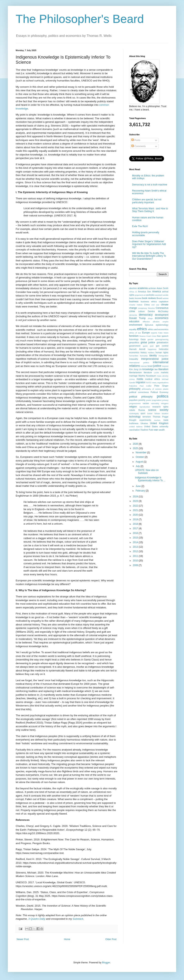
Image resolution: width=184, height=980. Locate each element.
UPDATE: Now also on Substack (147, 471)
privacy (165, 400)
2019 (136, 519)
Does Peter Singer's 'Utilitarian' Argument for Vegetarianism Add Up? (149, 244)
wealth (162, 430)
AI (136, 292)
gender (151, 339)
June (138, 486)
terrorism (147, 417)
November (141, 453)
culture (141, 311)
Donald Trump (137, 318)
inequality (134, 359)
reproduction (145, 407)
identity (153, 356)
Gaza (143, 339)
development (162, 315)
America (157, 292)
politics (163, 396)
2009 (136, 565)
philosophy (135, 389)
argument (139, 295)
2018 (136, 524)
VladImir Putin (147, 430)
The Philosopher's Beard (80, 19)
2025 (136, 448)
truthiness (134, 423)
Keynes (165, 366)
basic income (135, 298)
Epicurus (149, 325)
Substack (78, 919)
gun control (162, 346)
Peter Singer (161, 386)
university (164, 426)
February (141, 491)
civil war (155, 305)
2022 (136, 506)
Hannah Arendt (137, 349)
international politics (139, 363)
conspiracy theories (146, 308)
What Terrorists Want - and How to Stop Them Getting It (150, 210)
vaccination (134, 430)
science (152, 410)
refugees (165, 403)
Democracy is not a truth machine (150, 185)
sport (143, 413)
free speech (163, 336)
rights (166, 407)
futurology (134, 339)
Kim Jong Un (135, 369)
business (134, 302)
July (138, 466)
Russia (142, 410)
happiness (152, 349)
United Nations (136, 427)
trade (166, 420)
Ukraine (144, 423)
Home (67, 939)
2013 (136, 547)
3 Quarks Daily (37, 919)
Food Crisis (151, 336)
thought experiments (140, 420)
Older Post (111, 939)
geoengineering (162, 339)
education (134, 322)
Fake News (163, 333)
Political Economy (159, 392)
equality (133, 329)
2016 (136, 533)
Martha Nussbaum (147, 376)
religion (133, 407)
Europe (146, 333)
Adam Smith (163, 288)
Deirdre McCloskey (158, 311)
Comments (138, 146)
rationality (155, 403)
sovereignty (134, 413)
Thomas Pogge (161, 417)
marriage (133, 376)
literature (148, 372)
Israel (150, 366)
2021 (136, 510)
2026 (136, 444)
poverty (142, 400)
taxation (165, 413)
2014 (136, 542)
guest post (148, 346)
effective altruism (151, 322)
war (156, 430)
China (147, 305)
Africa (132, 292)
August (140, 462)
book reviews (149, 298)
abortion (133, 288)
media (140, 379)
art (145, 295)
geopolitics (134, 342)
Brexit (159, 298)
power (149, 400)
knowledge (148, 369)
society (164, 410)
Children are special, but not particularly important (147, 201)
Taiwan (157, 413)
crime (132, 311)
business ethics (149, 302)
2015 (136, 538)
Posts (136, 140)
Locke (156, 373)
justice (157, 366)
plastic (166, 389)
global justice (148, 342)
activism (152, 288)
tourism (157, 420)
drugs (150, 318)
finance (143, 336)
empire (166, 322)
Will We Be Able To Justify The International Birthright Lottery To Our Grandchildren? (149, 256)
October (140, 457)
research (156, 407)
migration (141, 382)
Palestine (133, 386)
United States (151, 426)
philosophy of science (152, 389)
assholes (150, 295)
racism (146, 403)
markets (165, 372)
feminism (134, 336)
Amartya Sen (145, 292)
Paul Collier (146, 386)
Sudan (150, 413)
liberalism (163, 369)
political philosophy (141, 397)
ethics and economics (158, 329)
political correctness (139, 392)
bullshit (165, 298)
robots (132, 410)
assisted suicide (162, 295)
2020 (136, 515)
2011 (136, 556)
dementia (133, 315)
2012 (136, 551)
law (156, 369)
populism (133, 400)
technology (135, 417)
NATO (149, 383)
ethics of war (135, 333)
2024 (136, 497)
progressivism (135, 403)
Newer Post (23, 939)
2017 (136, 528)
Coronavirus (162, 308)
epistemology (162, 325)
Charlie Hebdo (136, 305)
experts (154, 333)
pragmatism (157, 400)
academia (143, 288)
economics (162, 318)
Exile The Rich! (140, 226)
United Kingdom (159, 423)
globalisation (162, 342)
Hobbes (151, 353)
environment (136, 325)
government (135, 346)
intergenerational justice (155, 359)
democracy (146, 315)
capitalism (164, 302)
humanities (134, 356)
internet (144, 366)
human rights (162, 352)
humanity (144, 356)
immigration (163, 356)
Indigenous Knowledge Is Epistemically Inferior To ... (150, 479)
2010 (136, 561)
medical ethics (152, 379)
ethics (142, 329)
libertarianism (135, 372)
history (144, 352)
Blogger (106, 963)
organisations (163, 383)
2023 (136, 501)
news (154, 383)
